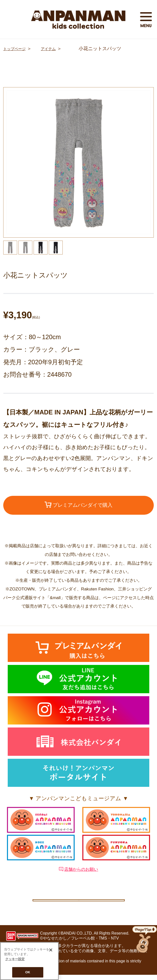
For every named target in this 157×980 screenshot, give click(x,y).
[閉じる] (51, 950)
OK (28, 972)
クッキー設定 (79, 902)
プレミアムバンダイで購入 (78, 506)
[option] (79, 162)
